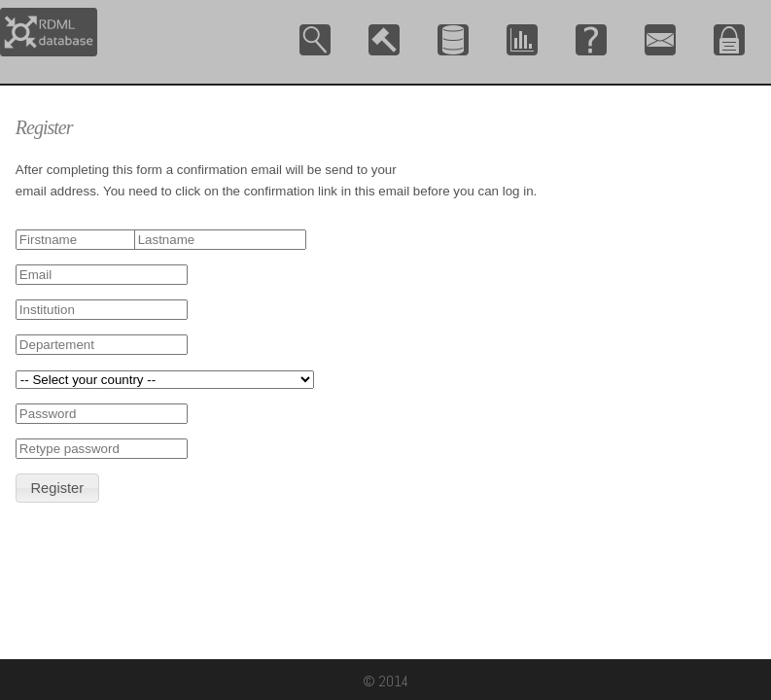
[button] (57, 488)
